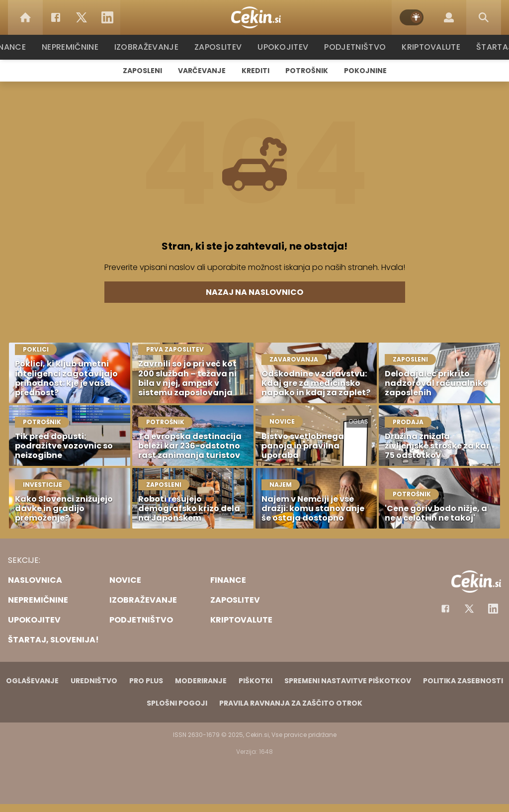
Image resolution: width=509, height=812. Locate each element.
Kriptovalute (430, 47)
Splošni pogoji (177, 703)
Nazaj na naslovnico (254, 292)
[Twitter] (82, 17)
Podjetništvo (355, 47)
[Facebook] (56, 17)
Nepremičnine (75, 47)
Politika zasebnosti (463, 681)
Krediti (255, 71)
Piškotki (255, 681)
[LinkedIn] (107, 17)
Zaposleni (142, 71)
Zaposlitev (221, 47)
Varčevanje (202, 71)
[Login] (449, 17)
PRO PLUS (146, 681)
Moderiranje (201, 681)
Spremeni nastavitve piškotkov (348, 681)
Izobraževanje (151, 47)
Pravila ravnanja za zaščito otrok (291, 703)
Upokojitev (285, 47)
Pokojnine (365, 71)
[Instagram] (493, 609)
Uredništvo (94, 681)
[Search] (484, 17)
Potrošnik (307, 71)
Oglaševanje (32, 681)
